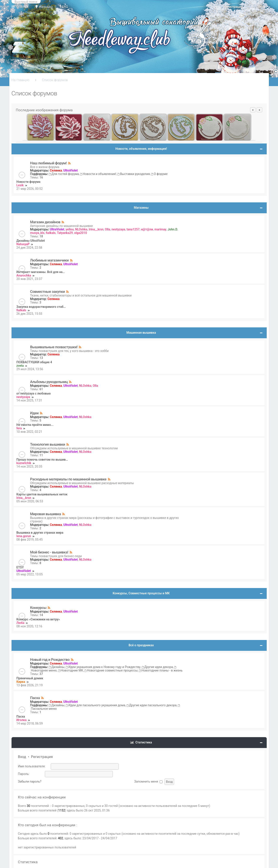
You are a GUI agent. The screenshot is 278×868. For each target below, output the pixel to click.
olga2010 (80, 233)
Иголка (22, 720)
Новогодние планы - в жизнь (161, 670)
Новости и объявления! (98, 174)
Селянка (56, 170)
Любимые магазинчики (50, 260)
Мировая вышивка (46, 514)
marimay (160, 229)
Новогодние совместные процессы (111, 670)
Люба (21, 623)
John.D (172, 229)
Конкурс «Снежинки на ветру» (38, 619)
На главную (21, 80)
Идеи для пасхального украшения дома (95, 705)
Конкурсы (38, 608)
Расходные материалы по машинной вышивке (68, 479)
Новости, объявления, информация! (141, 149)
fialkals (51, 233)
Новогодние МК (71, 670)
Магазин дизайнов (45, 222)
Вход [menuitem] (261, 7)
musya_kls (37, 233)
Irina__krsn (96, 229)
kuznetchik (24, 463)
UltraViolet (70, 170)
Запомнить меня (148, 781)
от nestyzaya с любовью (34, 393)
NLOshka (81, 229)
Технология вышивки (48, 444)
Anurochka (24, 275)
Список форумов (55, 80)
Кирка (21, 682)
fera (19, 428)
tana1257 (133, 229)
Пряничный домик (30, 678)
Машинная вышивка (141, 333)
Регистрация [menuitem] (233, 7)
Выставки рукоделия (134, 174)
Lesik (20, 185)
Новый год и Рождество (50, 660)
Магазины (141, 208)
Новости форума (29, 182)
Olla (108, 229)
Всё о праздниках (141, 645)
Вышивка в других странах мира (40, 533)
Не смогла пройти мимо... (35, 425)
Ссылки (22, 7)
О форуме (159, 174)
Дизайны (57, 667)
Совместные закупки (48, 292)
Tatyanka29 (65, 233)
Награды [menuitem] (44, 7)
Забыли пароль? (30, 781)
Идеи (34, 413)
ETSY (20, 567)
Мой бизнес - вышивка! (49, 552)
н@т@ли (147, 229)
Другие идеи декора (157, 667)
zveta (20, 366)
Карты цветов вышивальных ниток (42, 494)
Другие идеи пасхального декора (152, 705)
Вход (22, 757)
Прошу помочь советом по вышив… (42, 460)
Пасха (35, 698)
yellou (70, 229)
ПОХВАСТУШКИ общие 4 (34, 362)
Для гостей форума (64, 174)
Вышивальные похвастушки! (54, 347)
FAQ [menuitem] (64, 7)
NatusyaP (23, 244)
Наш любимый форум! (49, 163)
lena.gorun (24, 536)
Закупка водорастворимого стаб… (41, 307)
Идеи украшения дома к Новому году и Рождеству (103, 667)
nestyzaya (118, 229)
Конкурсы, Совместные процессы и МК (141, 593)
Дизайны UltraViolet (31, 241)
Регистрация (42, 757)
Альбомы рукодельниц (49, 382)
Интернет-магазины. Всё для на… (41, 272)
